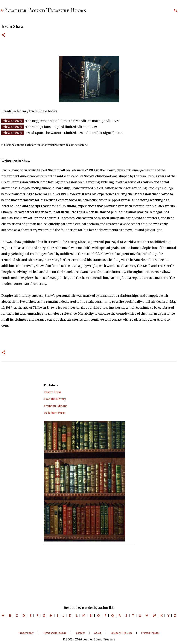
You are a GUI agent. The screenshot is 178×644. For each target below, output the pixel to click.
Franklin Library (55, 399)
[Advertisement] (89, 574)
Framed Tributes (150, 633)
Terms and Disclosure (55, 633)
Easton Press (53, 392)
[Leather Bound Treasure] (2, 11)
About (98, 633)
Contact (80, 633)
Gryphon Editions (56, 406)
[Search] (176, 11)
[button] (4, 35)
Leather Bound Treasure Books (45, 11)
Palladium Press (55, 413)
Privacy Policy (26, 633)
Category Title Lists (121, 633)
